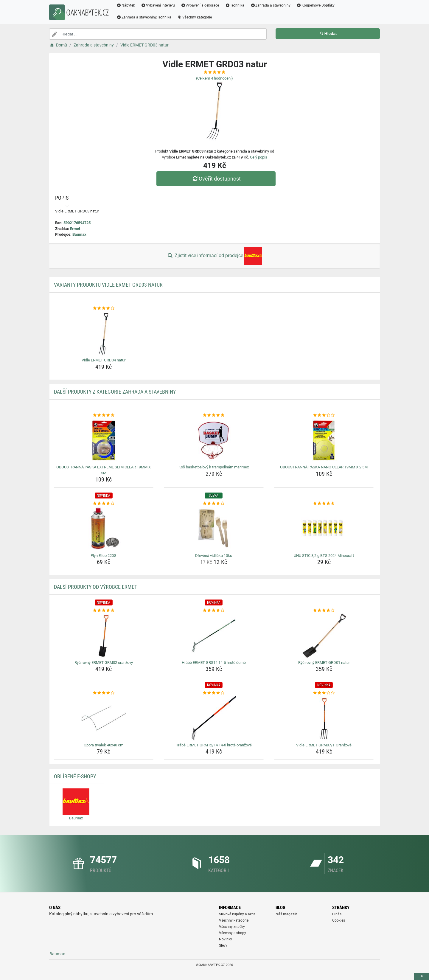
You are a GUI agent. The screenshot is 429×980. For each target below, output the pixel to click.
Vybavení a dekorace (200, 5)
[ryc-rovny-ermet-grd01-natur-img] (324, 636)
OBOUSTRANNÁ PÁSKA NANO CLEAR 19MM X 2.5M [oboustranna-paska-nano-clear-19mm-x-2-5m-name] (324, 467)
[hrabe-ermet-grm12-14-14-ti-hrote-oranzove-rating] (214, 693)
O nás (337, 914)
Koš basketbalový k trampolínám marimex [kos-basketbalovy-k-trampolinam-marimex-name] (214, 467)
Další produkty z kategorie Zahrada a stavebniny (115, 392)
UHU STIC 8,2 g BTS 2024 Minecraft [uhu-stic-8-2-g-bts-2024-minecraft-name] (324, 556)
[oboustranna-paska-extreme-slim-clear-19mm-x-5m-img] (104, 440)
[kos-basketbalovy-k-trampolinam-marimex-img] (214, 440)
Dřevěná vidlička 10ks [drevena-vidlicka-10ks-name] (214, 556)
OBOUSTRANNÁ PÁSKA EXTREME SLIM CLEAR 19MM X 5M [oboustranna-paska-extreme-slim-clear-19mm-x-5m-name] (104, 470)
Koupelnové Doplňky (315, 5)
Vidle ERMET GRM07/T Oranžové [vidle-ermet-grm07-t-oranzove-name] (324, 745)
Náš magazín (286, 914)
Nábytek (126, 5)
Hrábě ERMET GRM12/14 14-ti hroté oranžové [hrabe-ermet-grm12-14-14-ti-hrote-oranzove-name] (214, 745)
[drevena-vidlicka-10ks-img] (214, 529)
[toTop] (422, 977)
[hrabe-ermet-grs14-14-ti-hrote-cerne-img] (214, 636)
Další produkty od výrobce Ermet (95, 587)
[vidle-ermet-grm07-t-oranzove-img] (324, 718)
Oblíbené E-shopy (75, 776)
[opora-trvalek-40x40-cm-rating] (104, 693)
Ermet (75, 229)
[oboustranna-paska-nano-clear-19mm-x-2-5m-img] (324, 440)
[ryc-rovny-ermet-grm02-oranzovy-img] (104, 636)
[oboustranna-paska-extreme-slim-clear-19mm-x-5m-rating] (104, 415)
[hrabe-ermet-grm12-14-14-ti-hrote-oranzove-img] (214, 718)
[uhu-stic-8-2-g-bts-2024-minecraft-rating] (324, 504)
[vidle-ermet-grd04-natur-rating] (104, 308)
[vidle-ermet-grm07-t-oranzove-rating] (324, 693)
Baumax (79, 234)
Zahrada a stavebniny (270, 5)
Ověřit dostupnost (216, 179)
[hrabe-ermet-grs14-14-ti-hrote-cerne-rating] (214, 611)
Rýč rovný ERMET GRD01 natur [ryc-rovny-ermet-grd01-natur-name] (324, 663)
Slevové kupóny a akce (237, 914)
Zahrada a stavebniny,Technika (144, 17)
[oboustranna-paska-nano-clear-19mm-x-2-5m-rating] (324, 415)
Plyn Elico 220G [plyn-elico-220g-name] (104, 556)
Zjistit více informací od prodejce (214, 256)
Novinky (226, 939)
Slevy (223, 945)
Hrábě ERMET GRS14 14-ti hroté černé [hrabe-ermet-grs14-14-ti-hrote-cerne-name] (214, 663)
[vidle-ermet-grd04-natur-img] (104, 333)
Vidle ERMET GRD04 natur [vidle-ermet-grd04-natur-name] (104, 360)
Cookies (339, 920)
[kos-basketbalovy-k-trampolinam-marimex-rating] (214, 415)
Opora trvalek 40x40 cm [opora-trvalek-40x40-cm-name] (104, 745)
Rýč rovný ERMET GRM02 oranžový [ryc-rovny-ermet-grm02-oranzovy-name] (104, 663)
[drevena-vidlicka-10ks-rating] (214, 504)
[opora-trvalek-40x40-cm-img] (104, 718)
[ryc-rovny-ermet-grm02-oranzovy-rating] (104, 611)
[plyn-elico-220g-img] (104, 529)
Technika (235, 5)
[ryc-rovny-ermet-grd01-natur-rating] (324, 611)
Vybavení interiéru (158, 5)
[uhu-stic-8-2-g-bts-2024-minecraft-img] (324, 529)
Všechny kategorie (195, 17)
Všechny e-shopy (233, 933)
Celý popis (259, 157)
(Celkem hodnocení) (214, 78)
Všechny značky (232, 927)
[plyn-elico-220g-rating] (104, 504)
